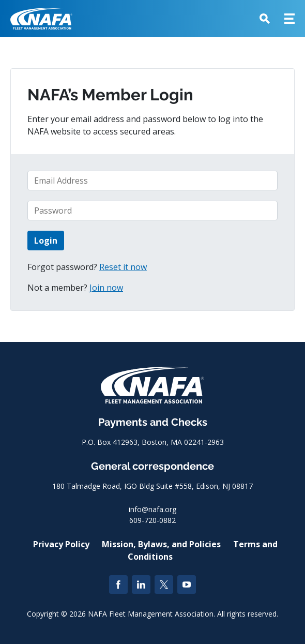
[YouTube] (187, 585)
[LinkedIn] (141, 585)
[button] (265, 19)
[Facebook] (118, 585)
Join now (106, 288)
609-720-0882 (152, 520)
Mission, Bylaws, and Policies (161, 544)
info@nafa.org (152, 509)
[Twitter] (164, 585)
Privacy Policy (61, 544)
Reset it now (123, 267)
